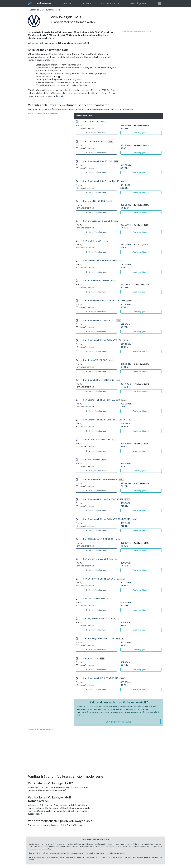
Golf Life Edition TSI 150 (95, 141)
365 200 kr (126, 304)
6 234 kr (124, 307)
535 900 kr (126, 642)
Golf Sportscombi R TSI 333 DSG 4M (100, 678)
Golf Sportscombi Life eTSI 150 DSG (100, 261)
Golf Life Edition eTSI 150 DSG (98, 221)
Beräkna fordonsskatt (110, 3)
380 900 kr (126, 364)
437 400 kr (126, 523)
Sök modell (67, 3)
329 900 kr (126, 125)
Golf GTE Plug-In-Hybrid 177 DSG (99, 638)
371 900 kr (126, 324)
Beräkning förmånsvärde (96, 133)
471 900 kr (126, 543)
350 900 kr (126, 205)
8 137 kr (124, 606)
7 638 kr (124, 546)
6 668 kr (124, 645)
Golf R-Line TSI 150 (92, 241)
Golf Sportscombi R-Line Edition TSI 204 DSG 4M (107, 519)
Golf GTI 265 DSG (91, 460)
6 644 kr (125, 427)
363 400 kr (126, 285)
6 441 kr (124, 367)
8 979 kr (124, 685)
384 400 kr (126, 384)
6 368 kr (124, 347)
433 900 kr (126, 503)
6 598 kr (124, 407)
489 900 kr (126, 563)
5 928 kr (124, 168)
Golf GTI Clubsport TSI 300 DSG (98, 539)
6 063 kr (124, 566)
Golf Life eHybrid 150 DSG (95, 559)
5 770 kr (124, 128)
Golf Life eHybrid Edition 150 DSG (99, 579)
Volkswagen (48, 10)
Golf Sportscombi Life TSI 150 (98, 161)
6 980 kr (124, 447)
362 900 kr (126, 265)
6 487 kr (124, 387)
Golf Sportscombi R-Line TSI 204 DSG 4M (103, 499)
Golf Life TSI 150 (91, 122)
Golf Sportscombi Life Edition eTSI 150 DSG (104, 300)
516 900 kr (126, 623)
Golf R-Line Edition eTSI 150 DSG (99, 380)
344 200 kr (126, 185)
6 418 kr (124, 625)
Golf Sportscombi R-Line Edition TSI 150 (102, 340)
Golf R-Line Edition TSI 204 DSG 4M (100, 479)
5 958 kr (124, 188)
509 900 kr (126, 603)
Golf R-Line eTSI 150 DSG (95, 360)
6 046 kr (125, 208)
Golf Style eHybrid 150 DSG (96, 619)
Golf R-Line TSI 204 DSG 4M (97, 440)
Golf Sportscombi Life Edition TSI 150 (101, 181)
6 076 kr (124, 228)
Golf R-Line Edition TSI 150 (96, 281)
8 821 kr (124, 665)
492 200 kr (126, 583)
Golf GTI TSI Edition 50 (94, 599)
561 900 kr (126, 662)
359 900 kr (126, 245)
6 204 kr (124, 268)
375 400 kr (126, 344)
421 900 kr (126, 444)
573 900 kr (126, 682)
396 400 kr (126, 424)
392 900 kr (126, 404)
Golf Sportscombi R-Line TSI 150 (99, 320)
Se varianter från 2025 (119, 722)
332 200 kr (126, 145)
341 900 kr (126, 165)
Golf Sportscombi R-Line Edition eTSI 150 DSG (105, 420)
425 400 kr (126, 483)
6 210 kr (124, 287)
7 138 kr (124, 506)
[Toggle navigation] (160, 4)
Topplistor (86, 3)
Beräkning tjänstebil (141, 133)
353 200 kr (126, 225)
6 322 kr (124, 327)
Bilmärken (35, 10)
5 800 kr (124, 148)
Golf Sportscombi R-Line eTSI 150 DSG (101, 400)
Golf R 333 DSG (91, 658)
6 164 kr (124, 248)
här (62, 96)
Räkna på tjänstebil (138, 3)
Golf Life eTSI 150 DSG (94, 201)
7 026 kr (124, 486)
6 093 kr (124, 586)
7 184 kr (124, 526)
